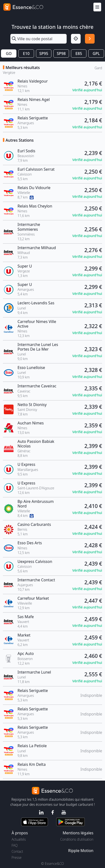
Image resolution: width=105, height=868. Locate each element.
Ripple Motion (81, 851)
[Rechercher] (90, 39)
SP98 (61, 54)
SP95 (44, 54)
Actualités (19, 839)
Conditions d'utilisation (77, 839)
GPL (96, 54)
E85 (79, 54)
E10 (26, 54)
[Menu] (97, 7)
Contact (17, 851)
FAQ (15, 845)
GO (9, 54)
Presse (17, 857)
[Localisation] (76, 39)
